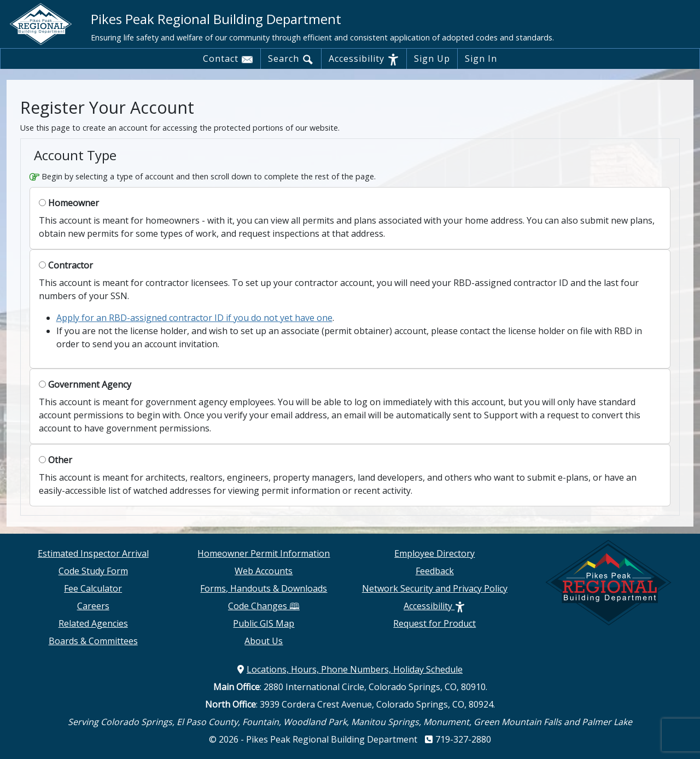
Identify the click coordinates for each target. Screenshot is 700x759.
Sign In (481, 59)
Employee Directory (434, 553)
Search (291, 59)
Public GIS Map (264, 623)
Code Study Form (93, 571)
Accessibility (364, 59)
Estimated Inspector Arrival (93, 553)
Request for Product (434, 623)
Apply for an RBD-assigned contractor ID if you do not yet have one (194, 318)
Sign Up (432, 59)
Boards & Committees (93, 641)
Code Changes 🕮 (264, 606)
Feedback (435, 571)
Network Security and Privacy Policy (435, 588)
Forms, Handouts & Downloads (264, 588)
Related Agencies (93, 623)
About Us (264, 641)
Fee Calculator (93, 588)
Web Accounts (264, 571)
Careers (93, 606)
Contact (228, 59)
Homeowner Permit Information (264, 553)
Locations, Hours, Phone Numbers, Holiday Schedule (350, 669)
